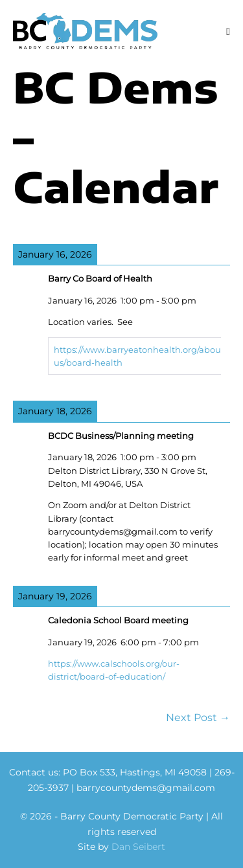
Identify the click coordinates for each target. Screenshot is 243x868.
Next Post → (198, 718)
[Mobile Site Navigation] (228, 32)
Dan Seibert (138, 847)
